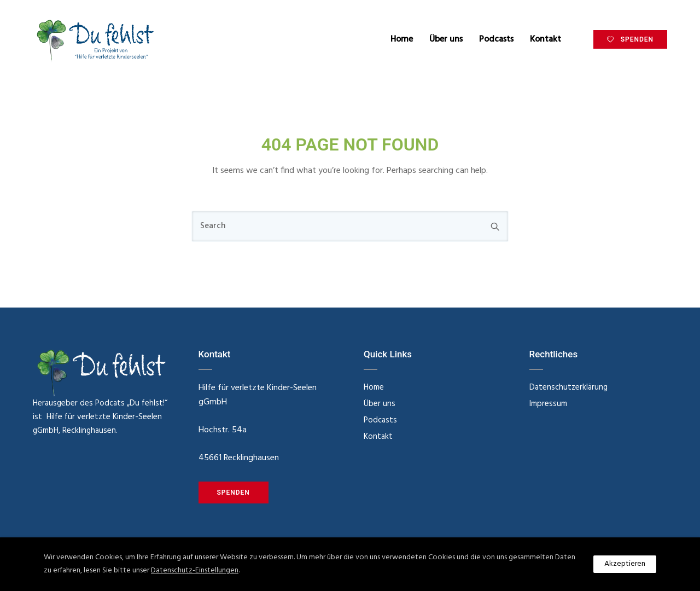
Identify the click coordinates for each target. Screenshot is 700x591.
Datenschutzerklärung (568, 387)
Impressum (548, 404)
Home (402, 39)
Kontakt (546, 39)
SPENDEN (630, 39)
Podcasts (496, 39)
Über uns (446, 39)
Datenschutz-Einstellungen (195, 570)
